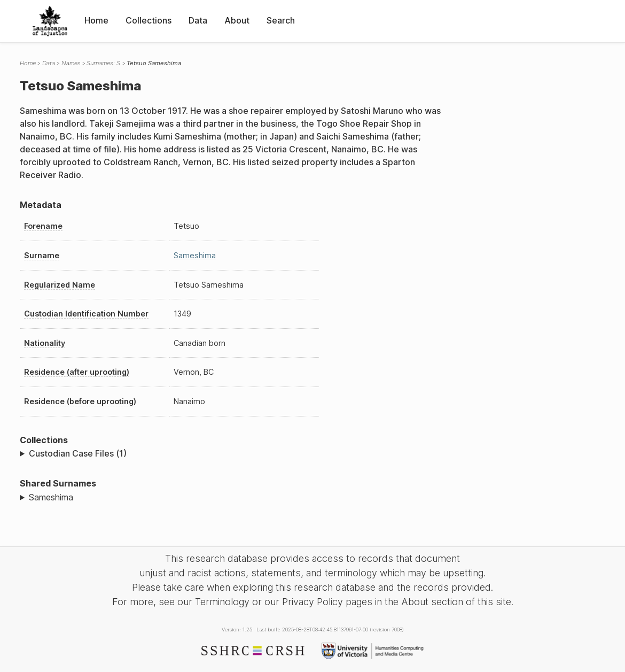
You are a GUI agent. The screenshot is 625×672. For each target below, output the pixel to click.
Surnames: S (103, 63)
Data (198, 20)
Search (281, 20)
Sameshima (195, 255)
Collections (149, 20)
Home (96, 20)
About (237, 20)
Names (71, 63)
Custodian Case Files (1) (78, 453)
